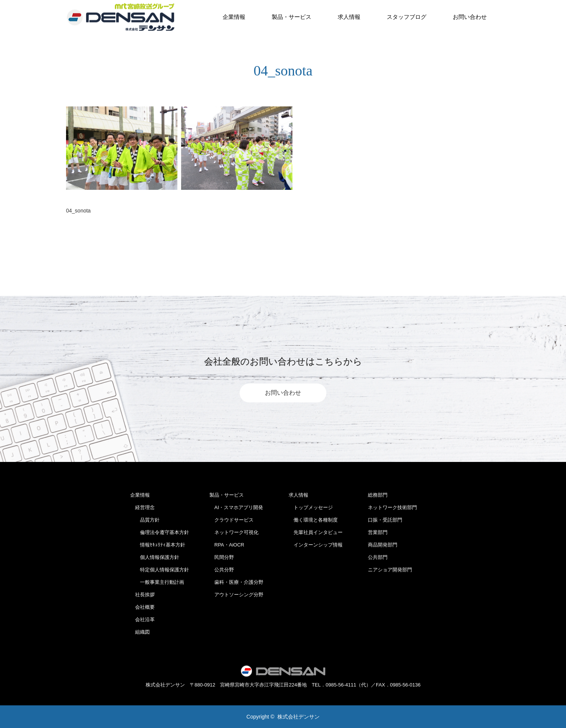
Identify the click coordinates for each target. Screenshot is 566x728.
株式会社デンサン (298, 717)
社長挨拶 (142, 595)
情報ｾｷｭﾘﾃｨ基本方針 (158, 545)
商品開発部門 (383, 545)
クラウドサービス (231, 520)
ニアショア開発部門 (390, 570)
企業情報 (234, 17)
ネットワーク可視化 (234, 532)
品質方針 (145, 520)
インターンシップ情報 (316, 545)
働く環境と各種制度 (313, 520)
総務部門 (378, 495)
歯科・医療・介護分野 (236, 582)
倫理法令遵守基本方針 (160, 532)
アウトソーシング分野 (236, 595)
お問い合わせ (470, 17)
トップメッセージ (311, 507)
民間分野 (222, 557)
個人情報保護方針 (155, 557)
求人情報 (349, 17)
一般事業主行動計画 (157, 582)
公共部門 (378, 557)
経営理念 (142, 507)
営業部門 (378, 532)
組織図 (140, 632)
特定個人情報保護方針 (160, 570)
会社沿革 (142, 619)
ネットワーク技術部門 (392, 507)
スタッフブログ (407, 17)
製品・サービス (291, 17)
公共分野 (222, 570)
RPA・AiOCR (227, 545)
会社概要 (142, 607)
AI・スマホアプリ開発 (236, 507)
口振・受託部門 (385, 520)
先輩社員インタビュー (316, 532)
